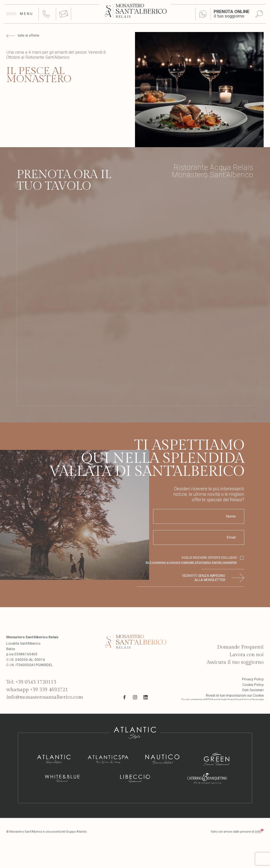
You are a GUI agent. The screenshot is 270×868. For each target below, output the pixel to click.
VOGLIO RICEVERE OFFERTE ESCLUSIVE (191, 560)
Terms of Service (251, 699)
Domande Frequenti (240, 647)
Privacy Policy (253, 679)
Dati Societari (253, 690)
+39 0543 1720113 (36, 682)
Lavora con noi (246, 655)
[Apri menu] (20, 14)
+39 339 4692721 (49, 690)
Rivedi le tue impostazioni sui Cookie (235, 695)
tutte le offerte (23, 36)
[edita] (259, 832)
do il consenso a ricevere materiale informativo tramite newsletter (191, 562)
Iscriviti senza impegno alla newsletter (204, 578)
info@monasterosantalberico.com (45, 697)
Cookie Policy (253, 685)
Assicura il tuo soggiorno (235, 662)
